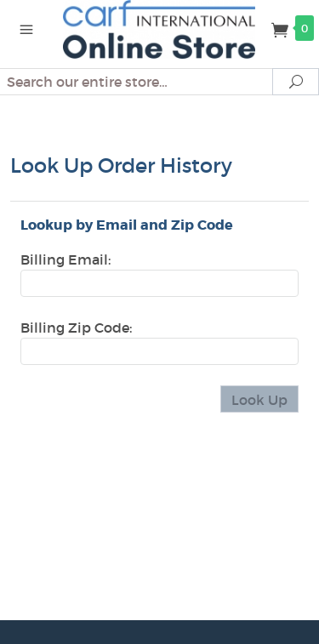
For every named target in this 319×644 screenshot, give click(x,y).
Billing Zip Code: (76, 328)
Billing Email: (66, 259)
